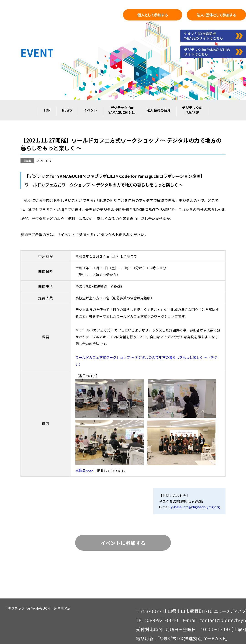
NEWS (67, 110)
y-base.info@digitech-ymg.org (195, 507)
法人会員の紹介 (159, 110)
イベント (90, 110)
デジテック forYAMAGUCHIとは (122, 110)
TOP (47, 110)
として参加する (153, 15)
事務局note (84, 471)
